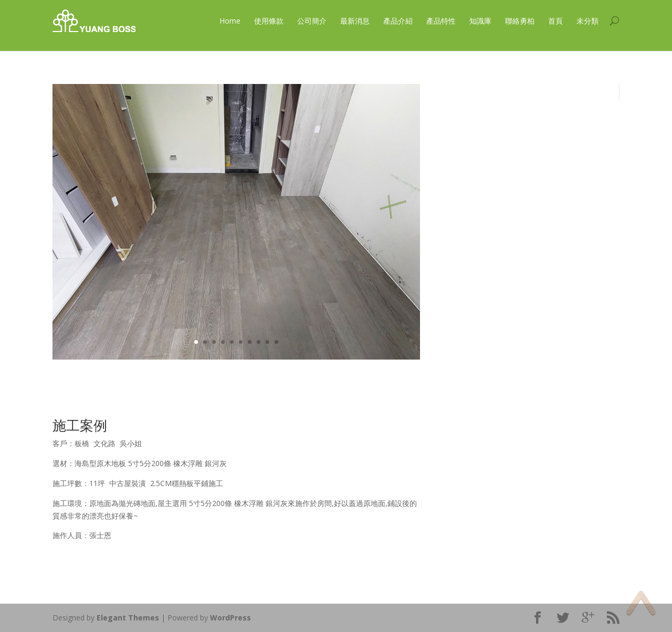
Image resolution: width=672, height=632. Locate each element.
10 (276, 342)
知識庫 (480, 21)
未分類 (587, 21)
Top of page (641, 603)
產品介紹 (398, 21)
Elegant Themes (128, 618)
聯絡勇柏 (520, 21)
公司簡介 (312, 21)
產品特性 (441, 21)
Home (230, 21)
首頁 (555, 21)
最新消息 (355, 21)
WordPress (230, 618)
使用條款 (269, 21)
